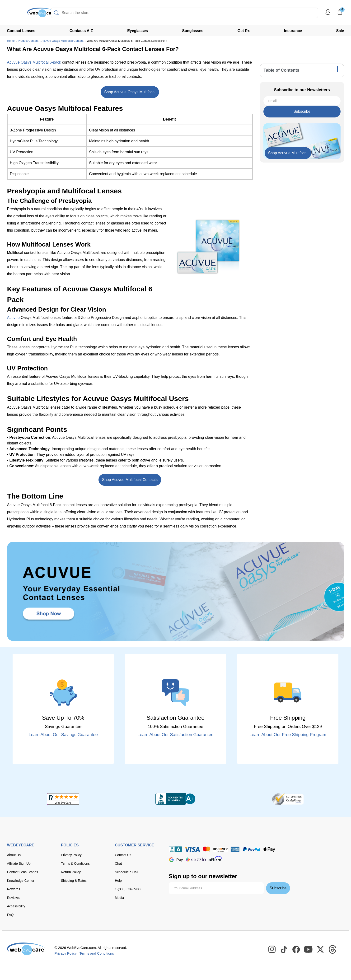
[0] (340, 14)
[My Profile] (328, 14)
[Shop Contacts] (176, 591)
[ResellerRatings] (288, 799)
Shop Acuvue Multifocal (288, 153)
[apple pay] (269, 849)
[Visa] (192, 849)
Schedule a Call (126, 872)
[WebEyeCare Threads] (333, 950)
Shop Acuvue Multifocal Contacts (130, 480)
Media (119, 898)
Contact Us (123, 855)
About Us (14, 855)
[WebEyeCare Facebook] (296, 950)
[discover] (220, 849)
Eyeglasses (138, 31)
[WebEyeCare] (26, 949)
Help (118, 881)
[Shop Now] (288, 153)
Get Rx (244, 31)
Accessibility (16, 906)
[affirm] (215, 859)
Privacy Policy (71, 855)
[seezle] (196, 860)
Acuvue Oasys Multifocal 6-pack (34, 62)
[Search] (56, 13)
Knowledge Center (21, 881)
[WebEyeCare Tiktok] (284, 950)
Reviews (13, 898)
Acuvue (13, 318)
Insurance (293, 31)
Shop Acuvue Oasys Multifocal (130, 92)
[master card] (206, 849)
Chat (118, 863)
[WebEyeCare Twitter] (321, 950)
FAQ (10, 915)
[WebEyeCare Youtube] (309, 950)
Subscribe (302, 111)
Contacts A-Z (81, 31)
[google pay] (176, 860)
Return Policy (71, 872)
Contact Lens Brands (23, 872)
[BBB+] (175, 799)
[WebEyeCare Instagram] (272, 950)
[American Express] (235, 849)
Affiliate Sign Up (19, 863)
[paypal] (252, 849)
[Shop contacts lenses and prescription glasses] (22, 14)
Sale (340, 31)
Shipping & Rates (74, 881)
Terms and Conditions (97, 953)
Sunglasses (193, 31)
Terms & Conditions (75, 863)
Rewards (14, 889)
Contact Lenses (21, 31)
